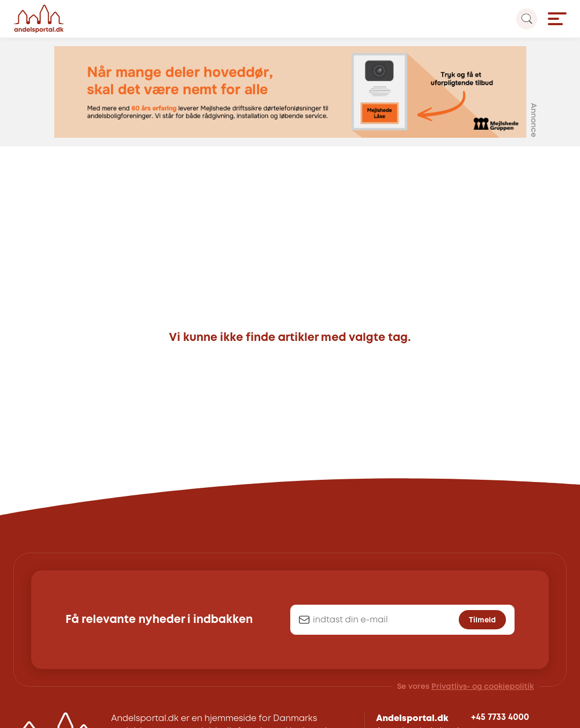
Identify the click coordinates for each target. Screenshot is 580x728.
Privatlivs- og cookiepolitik (483, 687)
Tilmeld (482, 620)
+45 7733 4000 (500, 718)
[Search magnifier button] (527, 19)
